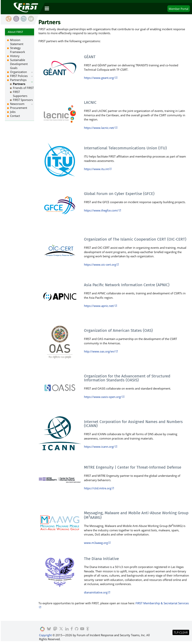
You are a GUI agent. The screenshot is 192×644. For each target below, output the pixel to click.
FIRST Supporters (20, 94)
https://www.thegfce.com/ (101, 210)
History (15, 56)
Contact (15, 116)
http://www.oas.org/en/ (100, 351)
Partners (19, 84)
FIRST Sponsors (23, 100)
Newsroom (17, 104)
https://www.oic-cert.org (100, 265)
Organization (18, 72)
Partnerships (18, 80)
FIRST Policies (19, 76)
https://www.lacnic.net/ (99, 128)
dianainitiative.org (96, 592)
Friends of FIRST (23, 88)
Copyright (45, 635)
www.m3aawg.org (96, 543)
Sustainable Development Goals (19, 64)
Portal (179, 9)
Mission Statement (17, 42)
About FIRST (15, 32)
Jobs (13, 112)
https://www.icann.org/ (99, 447)
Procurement (19, 108)
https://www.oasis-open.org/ (103, 397)
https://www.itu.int (96, 169)
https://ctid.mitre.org (98, 488)
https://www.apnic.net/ (99, 306)
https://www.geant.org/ (99, 78)
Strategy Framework (18, 50)
